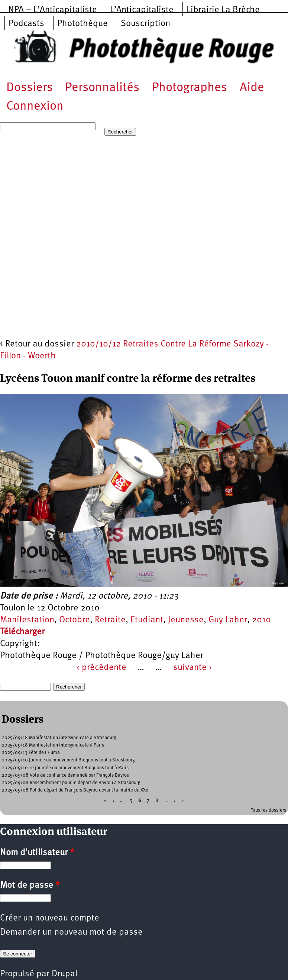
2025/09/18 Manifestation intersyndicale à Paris (53, 745)
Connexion (35, 107)
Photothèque (82, 24)
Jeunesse (186, 620)
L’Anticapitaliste (142, 10)
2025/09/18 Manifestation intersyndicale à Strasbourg (59, 738)
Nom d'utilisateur (37, 853)
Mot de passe (30, 886)
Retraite (110, 620)
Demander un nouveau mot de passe (71, 932)
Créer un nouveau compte (50, 918)
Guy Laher (228, 620)
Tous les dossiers (268, 810)
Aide (252, 88)
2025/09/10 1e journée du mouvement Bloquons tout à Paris (65, 768)
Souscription (145, 24)
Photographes (190, 88)
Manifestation (27, 620)
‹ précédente (101, 668)
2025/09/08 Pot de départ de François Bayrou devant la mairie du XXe (75, 790)
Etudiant (147, 620)
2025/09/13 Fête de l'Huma (31, 753)
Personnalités (102, 88)
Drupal (64, 974)
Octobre (75, 620)
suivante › (192, 668)
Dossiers (30, 88)
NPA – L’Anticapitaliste (53, 10)
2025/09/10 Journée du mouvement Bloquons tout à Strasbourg (68, 760)
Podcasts (26, 24)
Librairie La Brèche (223, 10)
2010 (261, 620)
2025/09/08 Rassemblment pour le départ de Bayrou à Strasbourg (71, 783)
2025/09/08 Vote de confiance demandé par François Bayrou (66, 775)
